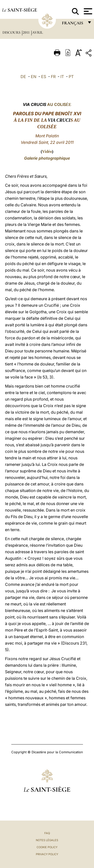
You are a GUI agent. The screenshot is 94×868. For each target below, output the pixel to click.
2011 (27, 32)
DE (23, 77)
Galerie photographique (47, 158)
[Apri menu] (87, 11)
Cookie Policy (47, 847)
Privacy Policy (47, 854)
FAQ (47, 833)
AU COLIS (47, 104)
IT (62, 77)
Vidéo (47, 151)
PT (71, 77)
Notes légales (47, 840)
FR (53, 77)
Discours (12, 32)
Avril (37, 32)
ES (44, 77)
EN (34, 77)
